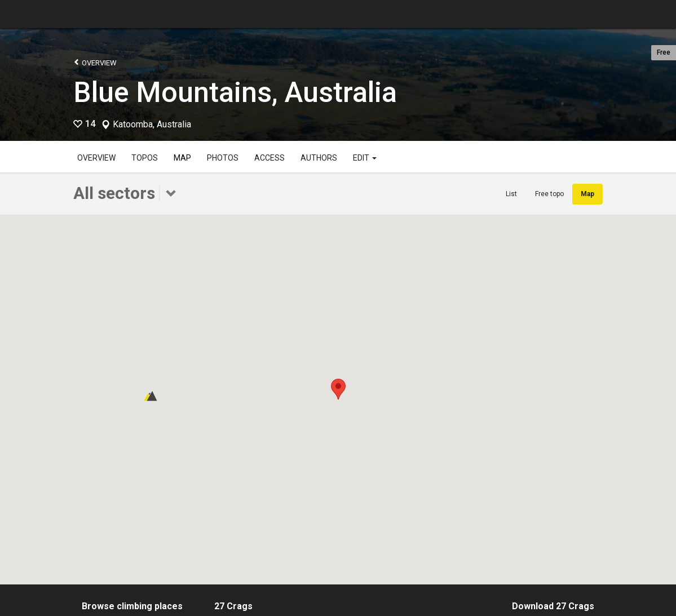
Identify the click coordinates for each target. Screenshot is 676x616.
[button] (338, 389)
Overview (95, 62)
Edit (365, 158)
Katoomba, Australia (152, 125)
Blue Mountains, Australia (235, 92)
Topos (145, 158)
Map (182, 158)
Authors (319, 158)
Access (269, 158)
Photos (223, 158)
